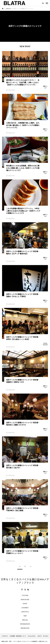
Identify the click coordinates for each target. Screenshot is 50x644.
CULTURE (25, 595)
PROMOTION (25, 628)
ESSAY (25, 604)
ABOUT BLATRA (43, 636)
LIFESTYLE (25, 612)
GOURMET (25, 608)
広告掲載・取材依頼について (18, 636)
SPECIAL (25, 620)
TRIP (25, 616)
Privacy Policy (32, 636)
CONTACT (5, 636)
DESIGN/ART (25, 600)
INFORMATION (25, 624)
